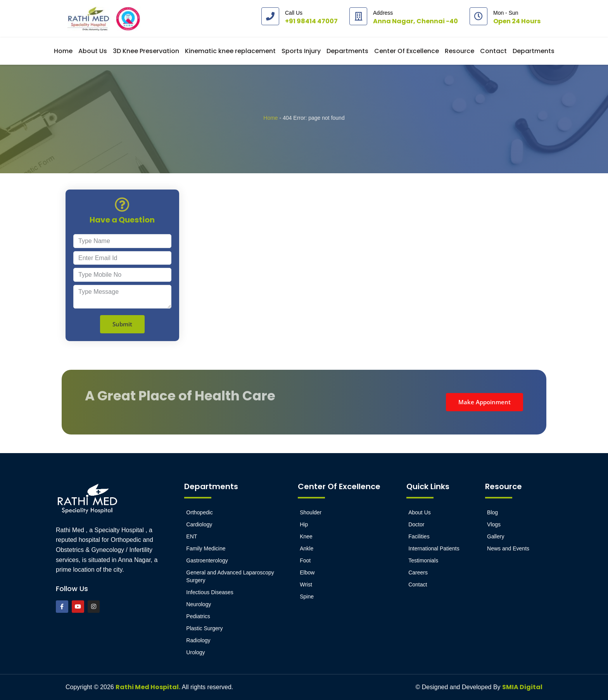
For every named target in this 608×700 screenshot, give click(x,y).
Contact (493, 51)
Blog (492, 512)
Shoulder (311, 512)
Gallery (496, 536)
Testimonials (423, 560)
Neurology (199, 604)
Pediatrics (198, 616)
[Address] (358, 16)
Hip (304, 524)
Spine (307, 597)
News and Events (508, 548)
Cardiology (199, 524)
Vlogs (494, 524)
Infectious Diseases (210, 592)
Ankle (307, 548)
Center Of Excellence (407, 51)
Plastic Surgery (204, 628)
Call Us (294, 13)
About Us (93, 51)
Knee (306, 536)
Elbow (307, 572)
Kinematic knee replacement (230, 51)
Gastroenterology (207, 560)
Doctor (416, 524)
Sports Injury (301, 51)
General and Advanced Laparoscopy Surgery (230, 576)
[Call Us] (270, 16)
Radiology (198, 640)
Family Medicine (206, 548)
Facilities (419, 536)
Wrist (306, 584)
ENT (192, 536)
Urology (195, 652)
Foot (305, 560)
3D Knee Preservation (146, 51)
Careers (418, 572)
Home (63, 51)
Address (383, 13)
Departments (347, 51)
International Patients (434, 548)
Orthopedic (199, 512)
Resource (459, 51)
